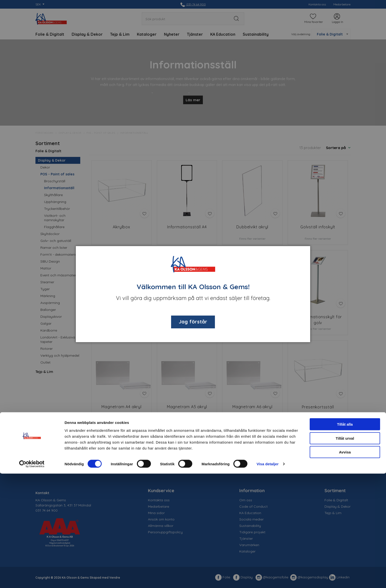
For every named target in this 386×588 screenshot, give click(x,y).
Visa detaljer (267, 578)
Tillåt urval (345, 553)
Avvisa (345, 566)
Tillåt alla (345, 539)
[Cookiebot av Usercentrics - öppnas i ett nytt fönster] (32, 578)
